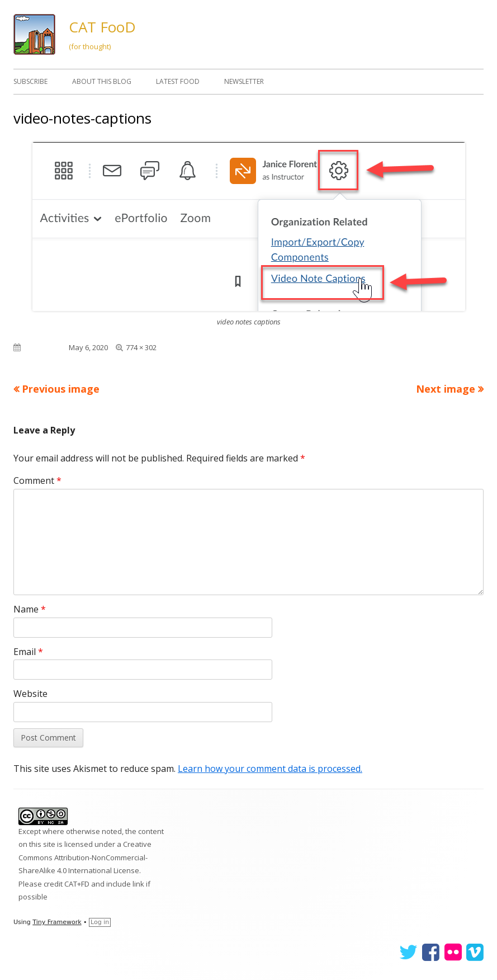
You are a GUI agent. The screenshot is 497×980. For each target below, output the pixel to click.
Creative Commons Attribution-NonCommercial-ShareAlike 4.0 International (85, 857)
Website (30, 694)
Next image (446, 389)
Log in (100, 922)
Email (28, 652)
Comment (37, 480)
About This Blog (102, 81)
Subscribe (30, 81)
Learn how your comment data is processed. (270, 769)
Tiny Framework (57, 922)
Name (30, 609)
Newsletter (244, 81)
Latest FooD (178, 81)
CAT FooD (102, 27)
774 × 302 (141, 347)
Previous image (61, 389)
